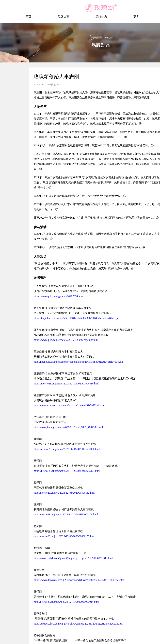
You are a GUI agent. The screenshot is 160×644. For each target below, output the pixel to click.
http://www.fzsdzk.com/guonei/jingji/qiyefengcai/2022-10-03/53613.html (73, 558)
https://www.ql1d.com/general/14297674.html (59, 296)
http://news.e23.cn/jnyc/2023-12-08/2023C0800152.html (64, 493)
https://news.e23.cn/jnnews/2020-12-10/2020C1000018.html (66, 384)
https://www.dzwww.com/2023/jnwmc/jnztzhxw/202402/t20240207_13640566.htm (79, 580)
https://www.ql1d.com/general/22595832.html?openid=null (66, 340)
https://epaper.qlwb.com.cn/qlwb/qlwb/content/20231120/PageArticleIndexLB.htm (78, 624)
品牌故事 (63, 17)
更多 (136, 17)
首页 (28, 17)
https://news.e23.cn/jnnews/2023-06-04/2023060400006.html (67, 449)
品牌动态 (101, 17)
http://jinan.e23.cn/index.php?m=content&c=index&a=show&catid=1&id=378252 (78, 362)
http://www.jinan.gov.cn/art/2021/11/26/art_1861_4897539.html (68, 427)
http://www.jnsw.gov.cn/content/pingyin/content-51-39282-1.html (69, 405)
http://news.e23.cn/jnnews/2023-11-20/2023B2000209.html (66, 514)
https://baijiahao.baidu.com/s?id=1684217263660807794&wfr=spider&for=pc (76, 318)
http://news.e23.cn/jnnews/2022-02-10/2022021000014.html (66, 602)
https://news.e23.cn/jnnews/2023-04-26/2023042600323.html (67, 471)
